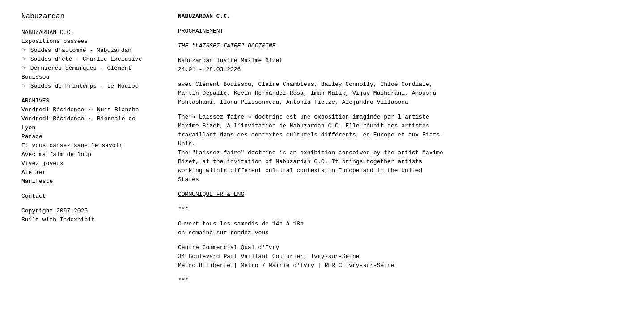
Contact (34, 196)
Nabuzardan (43, 17)
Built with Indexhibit (58, 220)
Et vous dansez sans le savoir (72, 146)
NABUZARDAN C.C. (48, 32)
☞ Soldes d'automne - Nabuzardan (76, 50)
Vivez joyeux (42, 163)
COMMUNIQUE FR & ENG (211, 194)
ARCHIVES (35, 101)
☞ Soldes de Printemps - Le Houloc (80, 86)
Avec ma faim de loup (56, 155)
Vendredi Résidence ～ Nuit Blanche (80, 110)
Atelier (34, 172)
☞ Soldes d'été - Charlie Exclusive (82, 59)
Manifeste (37, 181)
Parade (32, 137)
